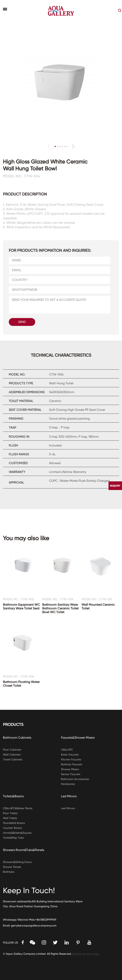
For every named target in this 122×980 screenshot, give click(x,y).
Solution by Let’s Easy (86, 954)
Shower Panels (12, 867)
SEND (22, 322)
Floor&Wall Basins (14, 823)
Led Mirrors (69, 796)
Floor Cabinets (12, 750)
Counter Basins (12, 828)
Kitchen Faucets (71, 759)
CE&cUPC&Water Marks (18, 808)
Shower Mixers (70, 769)
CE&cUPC (67, 750)
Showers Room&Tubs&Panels (24, 850)
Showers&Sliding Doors (17, 862)
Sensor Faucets (71, 774)
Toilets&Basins (13, 796)
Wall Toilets (10, 818)
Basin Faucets (70, 755)
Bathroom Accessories (75, 779)
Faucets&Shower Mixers (78, 738)
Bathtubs (9, 872)
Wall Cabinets (12, 755)
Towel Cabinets (13, 759)
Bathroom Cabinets (17, 738)
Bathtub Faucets (72, 764)
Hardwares (68, 784)
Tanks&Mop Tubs (13, 838)
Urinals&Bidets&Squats (17, 833)
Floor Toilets (10, 813)
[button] (73, 146)
